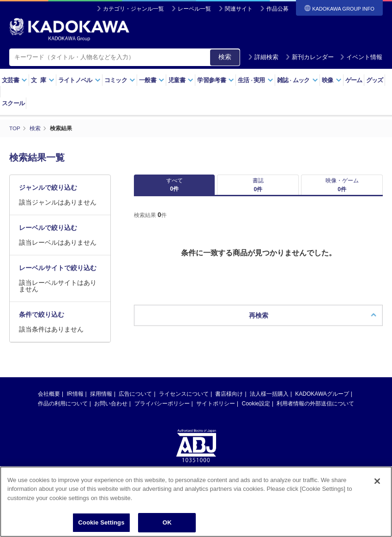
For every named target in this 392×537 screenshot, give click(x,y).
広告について (135, 400)
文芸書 (15, 80)
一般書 (152, 80)
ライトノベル (79, 80)
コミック (120, 80)
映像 (332, 80)
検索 (225, 57)
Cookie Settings (101, 522)
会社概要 (49, 400)
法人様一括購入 (269, 400)
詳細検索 (263, 57)
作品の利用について (63, 410)
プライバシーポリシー (162, 410)
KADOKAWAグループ (322, 400)
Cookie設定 (256, 410)
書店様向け (229, 400)
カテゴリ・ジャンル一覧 (133, 9)
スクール (13, 103)
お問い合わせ (111, 410)
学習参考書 (216, 80)
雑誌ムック (298, 80)
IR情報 (75, 400)
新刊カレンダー (310, 57)
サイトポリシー (216, 410)
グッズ (375, 80)
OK (167, 522)
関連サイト (239, 9)
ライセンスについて (184, 400)
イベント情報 (361, 57)
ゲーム (354, 80)
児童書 (181, 80)
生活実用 (256, 80)
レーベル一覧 (194, 9)
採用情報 (101, 400)
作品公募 (277, 9)
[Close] (377, 481)
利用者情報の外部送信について (315, 410)
